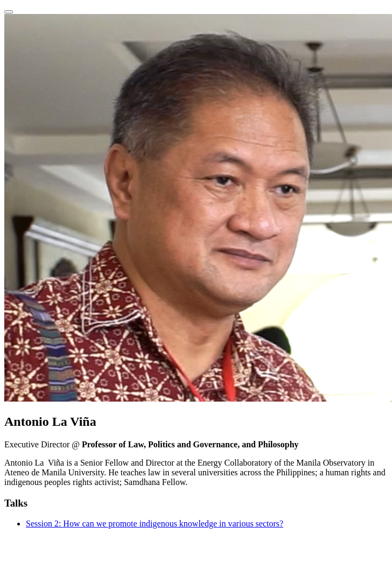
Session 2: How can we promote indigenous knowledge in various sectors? (155, 524)
